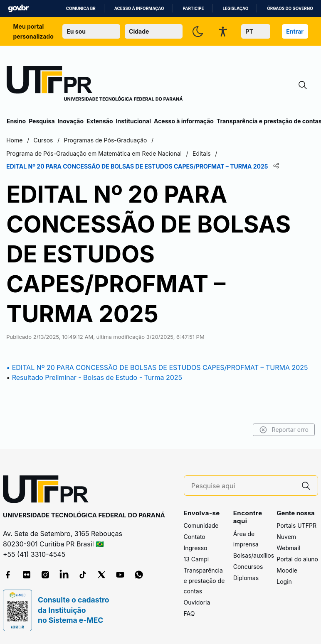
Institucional (133, 121)
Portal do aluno (297, 559)
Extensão (100, 121)
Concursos (248, 567)
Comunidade (201, 525)
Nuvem (286, 537)
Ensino (16, 121)
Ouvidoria (197, 602)
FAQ (189, 613)
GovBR (18, 9)
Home (15, 140)
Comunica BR (81, 9)
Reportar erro (283, 430)
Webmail (288, 548)
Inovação (71, 121)
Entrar (295, 31)
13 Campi (196, 559)
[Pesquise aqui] (243, 486)
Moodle (287, 570)
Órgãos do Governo (290, 9)
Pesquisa (42, 121)
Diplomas (246, 578)
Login (284, 582)
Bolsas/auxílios (254, 555)
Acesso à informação (139, 9)
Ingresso (196, 548)
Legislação (235, 9)
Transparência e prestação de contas (204, 581)
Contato (195, 537)
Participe (194, 9)
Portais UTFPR (296, 525)
